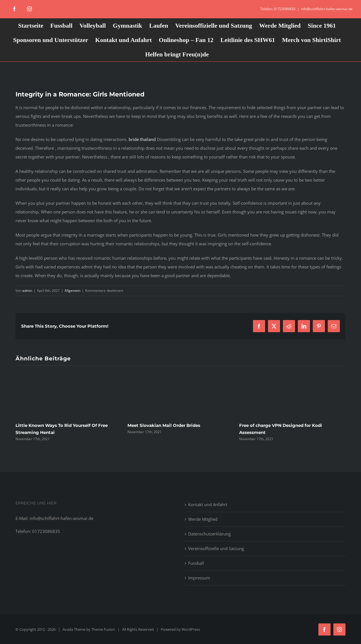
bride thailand (142, 139)
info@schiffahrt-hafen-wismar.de (327, 9)
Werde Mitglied (203, 519)
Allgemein (72, 291)
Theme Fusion (103, 629)
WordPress (191, 629)
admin (27, 291)
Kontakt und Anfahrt (208, 504)
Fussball (196, 563)
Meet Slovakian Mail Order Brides (164, 425)
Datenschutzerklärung (209, 534)
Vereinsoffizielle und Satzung (216, 548)
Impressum (199, 578)
